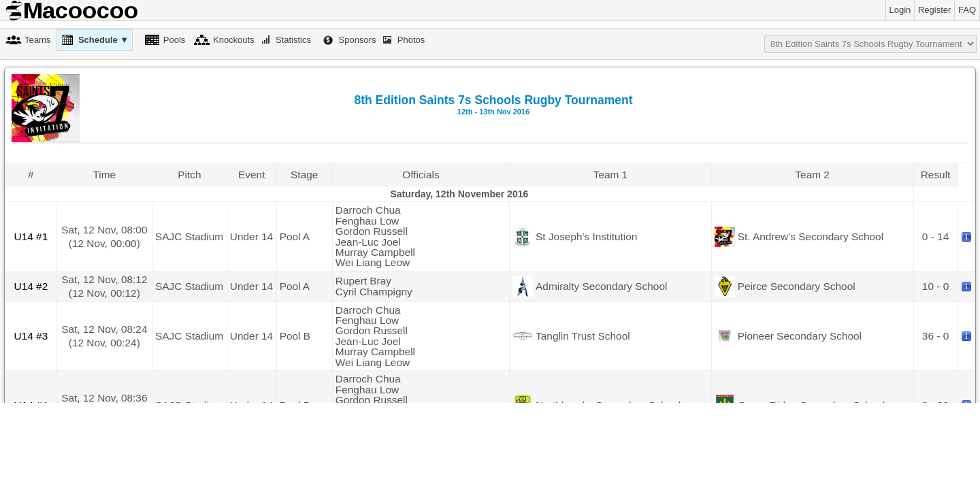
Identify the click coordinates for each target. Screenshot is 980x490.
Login (900, 10)
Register (934, 10)
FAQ (967, 10)
